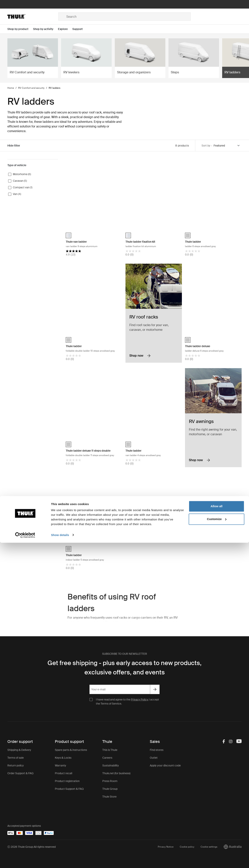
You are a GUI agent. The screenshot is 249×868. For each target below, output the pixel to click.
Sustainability (111, 765)
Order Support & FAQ (20, 773)
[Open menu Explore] (65, 29)
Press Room (110, 781)
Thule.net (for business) (116, 773)
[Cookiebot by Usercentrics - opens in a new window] (25, 860)
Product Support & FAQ (69, 789)
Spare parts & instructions (71, 750)
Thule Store (109, 797)
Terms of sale (16, 758)
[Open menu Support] (80, 29)
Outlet (154, 758)
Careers (107, 758)
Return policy (16, 765)
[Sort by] (227, 146)
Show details (60, 860)
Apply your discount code (165, 765)
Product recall (64, 773)
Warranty (60, 765)
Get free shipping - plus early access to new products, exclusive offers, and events (124, 668)
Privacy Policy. (140, 699)
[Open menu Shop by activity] (46, 29)
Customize (217, 844)
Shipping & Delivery (19, 750)
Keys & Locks (63, 758)
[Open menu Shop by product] (20, 29)
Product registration (67, 781)
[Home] (33, 17)
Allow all (217, 832)
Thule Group (110, 789)
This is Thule (110, 750)
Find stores (157, 750)
